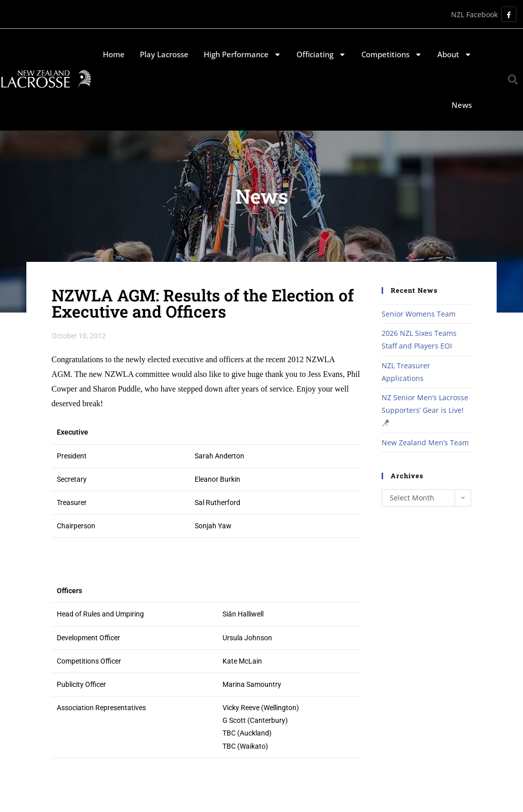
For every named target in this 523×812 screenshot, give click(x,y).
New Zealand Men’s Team (425, 442)
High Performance (242, 54)
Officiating (321, 54)
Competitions (392, 54)
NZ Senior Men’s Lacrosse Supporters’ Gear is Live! (425, 410)
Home (114, 54)
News (462, 105)
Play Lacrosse (164, 54)
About (455, 54)
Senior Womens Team (419, 314)
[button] (513, 80)
